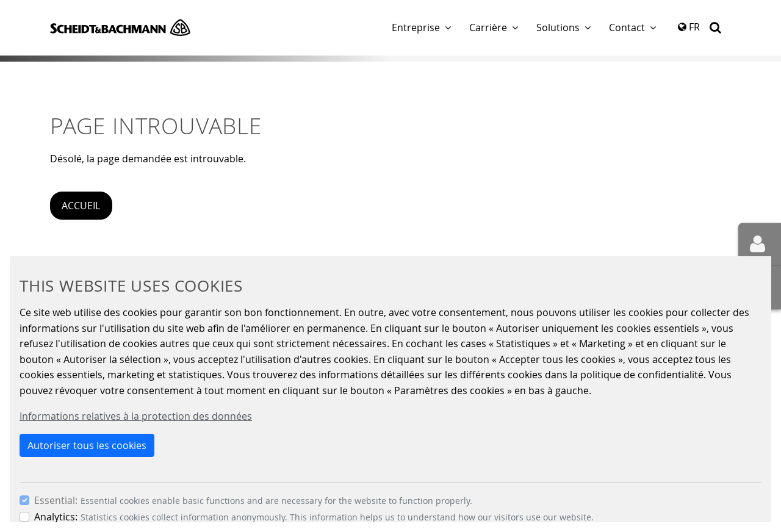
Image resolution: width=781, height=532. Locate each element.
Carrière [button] (488, 27)
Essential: (56, 500)
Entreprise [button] (416, 27)
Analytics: (56, 517)
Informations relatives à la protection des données (136, 416)
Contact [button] (627, 27)
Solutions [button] (558, 27)
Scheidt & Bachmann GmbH (120, 27)
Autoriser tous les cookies (87, 445)
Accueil (81, 206)
